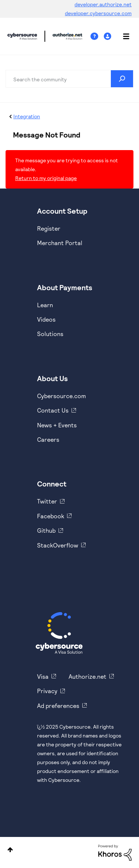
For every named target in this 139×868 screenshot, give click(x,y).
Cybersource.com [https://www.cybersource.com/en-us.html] (62, 396)
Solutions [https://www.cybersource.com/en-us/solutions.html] (50, 334)
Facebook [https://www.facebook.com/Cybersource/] (51, 516)
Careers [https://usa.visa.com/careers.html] (48, 439)
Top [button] (10, 850)
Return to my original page (46, 178)
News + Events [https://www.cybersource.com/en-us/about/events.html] (57, 425)
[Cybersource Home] (59, 633)
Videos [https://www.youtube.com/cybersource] (46, 319)
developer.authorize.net (103, 4)
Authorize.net (87, 676)
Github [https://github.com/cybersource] (46, 530)
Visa (43, 676)
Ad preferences (58, 706)
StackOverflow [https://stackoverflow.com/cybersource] (58, 545)
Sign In (108, 36)
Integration (27, 116)
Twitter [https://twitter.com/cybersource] (47, 501)
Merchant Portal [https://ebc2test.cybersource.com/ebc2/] (60, 243)
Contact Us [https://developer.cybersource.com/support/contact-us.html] (53, 410)
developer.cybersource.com (98, 13)
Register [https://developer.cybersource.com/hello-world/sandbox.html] (49, 228)
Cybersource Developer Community (22, 36)
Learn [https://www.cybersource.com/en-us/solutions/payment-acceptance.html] (45, 305)
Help (97, 36)
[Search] (69, 79)
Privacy (47, 691)
